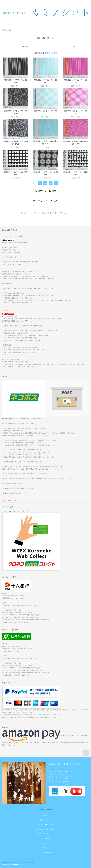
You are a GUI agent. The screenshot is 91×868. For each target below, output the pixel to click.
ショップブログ (46, 843)
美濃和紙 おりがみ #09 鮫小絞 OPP (75, 143)
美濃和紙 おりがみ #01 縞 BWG (16, 81)
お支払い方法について (45, 820)
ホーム (45, 815)
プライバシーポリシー (45, 834)
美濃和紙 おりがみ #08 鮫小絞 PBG (45, 142)
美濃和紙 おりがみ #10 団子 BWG (16, 173)
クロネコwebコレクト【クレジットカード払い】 (17, 511)
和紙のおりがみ (7, 30)
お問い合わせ (46, 839)
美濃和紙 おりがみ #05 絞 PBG (46, 112)
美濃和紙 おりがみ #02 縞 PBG (46, 81)
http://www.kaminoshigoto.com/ (63, 784)
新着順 (54, 53)
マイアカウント (46, 848)
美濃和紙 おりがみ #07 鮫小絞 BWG (16, 143)
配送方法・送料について (45, 825)
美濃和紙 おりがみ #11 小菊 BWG (46, 173)
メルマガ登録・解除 (45, 853)
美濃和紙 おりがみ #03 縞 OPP (76, 81)
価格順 (47, 53)
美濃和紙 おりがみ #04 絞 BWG (16, 112)
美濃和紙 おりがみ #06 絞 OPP (76, 112)
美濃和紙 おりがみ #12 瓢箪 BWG (76, 173)
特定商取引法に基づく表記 (45, 829)
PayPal (39, 717)
